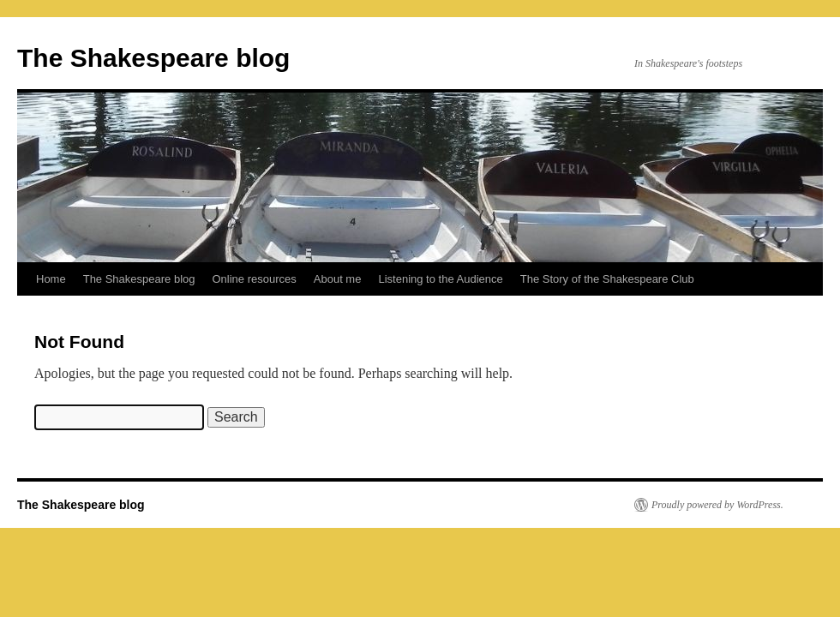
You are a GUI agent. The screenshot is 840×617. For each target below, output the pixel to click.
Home (51, 279)
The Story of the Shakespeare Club (607, 279)
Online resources (255, 279)
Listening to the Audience (440, 279)
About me (338, 279)
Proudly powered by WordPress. (717, 505)
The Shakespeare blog (153, 58)
